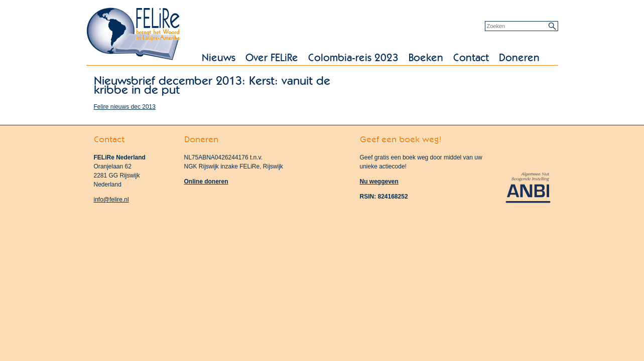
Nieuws (219, 58)
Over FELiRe (272, 58)
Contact (471, 58)
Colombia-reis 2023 (353, 58)
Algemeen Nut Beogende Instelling (528, 187)
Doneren (519, 58)
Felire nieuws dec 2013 (125, 107)
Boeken (426, 58)
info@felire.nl (111, 200)
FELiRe (134, 35)
